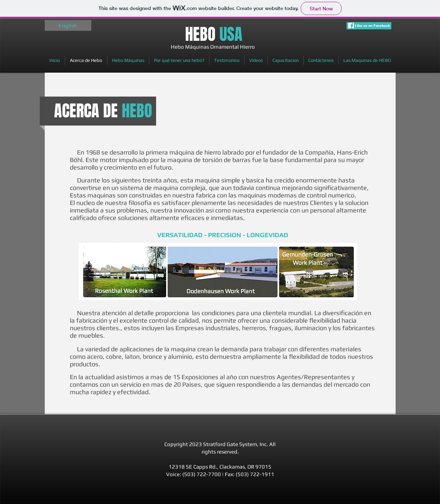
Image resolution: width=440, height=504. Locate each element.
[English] (68, 25)
